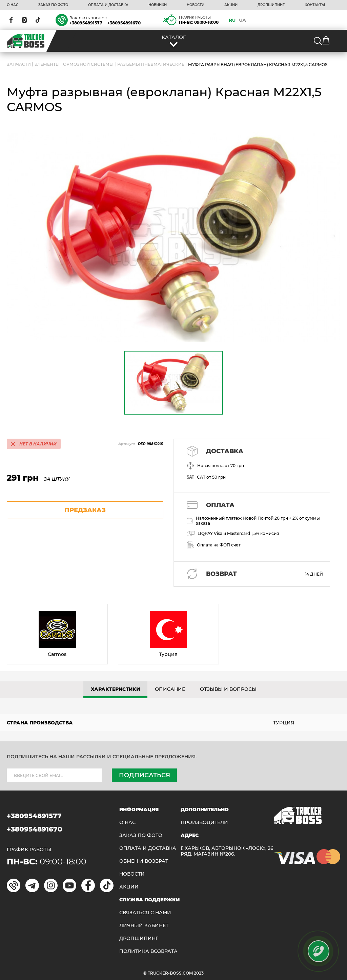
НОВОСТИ (196, 5)
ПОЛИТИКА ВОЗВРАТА (148, 951)
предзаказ (85, 510)
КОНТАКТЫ (315, 5)
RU (232, 20)
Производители (204, 823)
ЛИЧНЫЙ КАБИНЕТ (144, 926)
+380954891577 (86, 23)
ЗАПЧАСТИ (19, 65)
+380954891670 (124, 23)
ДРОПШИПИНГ (271, 5)
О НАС (13, 5)
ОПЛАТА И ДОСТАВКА (108, 5)
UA (242, 20)
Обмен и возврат (144, 861)
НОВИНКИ (158, 5)
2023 (199, 973)
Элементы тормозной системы (74, 65)
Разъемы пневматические (151, 65)
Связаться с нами (145, 913)
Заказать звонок (88, 18)
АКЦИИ (231, 5)
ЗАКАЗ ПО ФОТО (53, 5)
